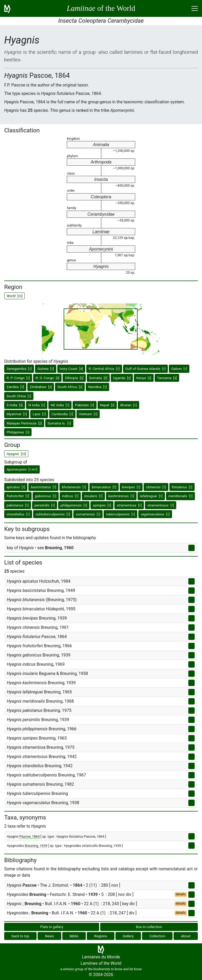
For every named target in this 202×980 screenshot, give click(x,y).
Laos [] (39, 414)
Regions (101, 936)
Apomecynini (101, 249)
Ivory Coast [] (71, 369)
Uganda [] (122, 378)
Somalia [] (98, 378)
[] (22, 469)
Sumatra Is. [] (59, 423)
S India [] (15, 405)
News (49, 936)
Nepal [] (107, 405)
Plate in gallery (52, 927)
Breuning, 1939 (36, 846)
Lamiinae (101, 232)
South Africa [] (70, 387)
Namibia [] (97, 387)
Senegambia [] (19, 369)
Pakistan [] (85, 405)
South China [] (19, 396)
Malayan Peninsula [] (24, 423)
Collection (157, 936)
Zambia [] (15, 387)
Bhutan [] (128, 405)
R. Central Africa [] (104, 369)
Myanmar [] (17, 414)
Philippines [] (18, 432)
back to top (21, 936)
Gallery (128, 936)
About (186, 936)
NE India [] (60, 405)
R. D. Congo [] (47, 378)
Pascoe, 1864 (30, 836)
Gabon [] (179, 369)
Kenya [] (144, 378)
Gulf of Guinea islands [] (146, 369)
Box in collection (149, 927)
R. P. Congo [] (18, 378)
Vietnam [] (88, 414)
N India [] (37, 405)
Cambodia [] (62, 414)
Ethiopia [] (74, 378)
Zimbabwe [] (41, 387)
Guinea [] (46, 369)
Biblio (74, 936)
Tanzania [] (167, 378)
